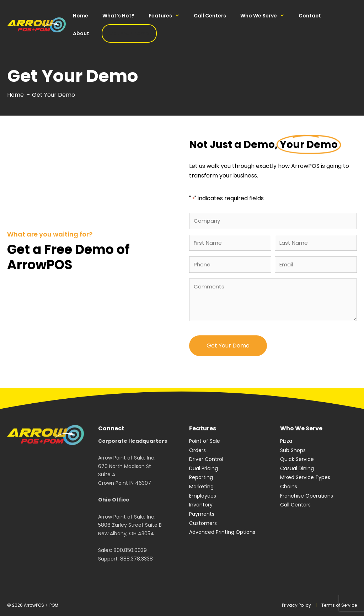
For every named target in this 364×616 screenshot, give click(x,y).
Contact (310, 16)
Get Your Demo (129, 33)
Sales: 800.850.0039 (122, 550)
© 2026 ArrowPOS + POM (33, 605)
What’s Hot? (118, 16)
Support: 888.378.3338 (125, 559)
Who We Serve (266, 16)
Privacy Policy (296, 605)
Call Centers (210, 16)
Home (81, 16)
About (81, 33)
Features (168, 16)
